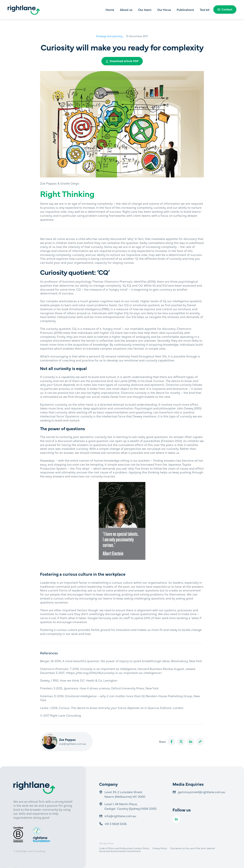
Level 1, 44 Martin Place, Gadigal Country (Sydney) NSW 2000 (130, 806)
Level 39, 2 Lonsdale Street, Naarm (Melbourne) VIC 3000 (125, 794)
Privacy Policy (160, 848)
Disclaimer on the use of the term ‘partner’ (193, 848)
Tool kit (205, 10)
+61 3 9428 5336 (116, 824)
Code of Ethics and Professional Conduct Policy (124, 848)
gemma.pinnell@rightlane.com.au (201, 792)
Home (110, 10)
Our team (145, 10)
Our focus (164, 10)
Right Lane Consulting (33, 851)
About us (126, 10)
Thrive (110, 843)
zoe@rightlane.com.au (73, 744)
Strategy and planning (109, 36)
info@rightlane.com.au (121, 816)
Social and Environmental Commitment (120, 851)
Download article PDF (122, 61)
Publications (185, 10)
